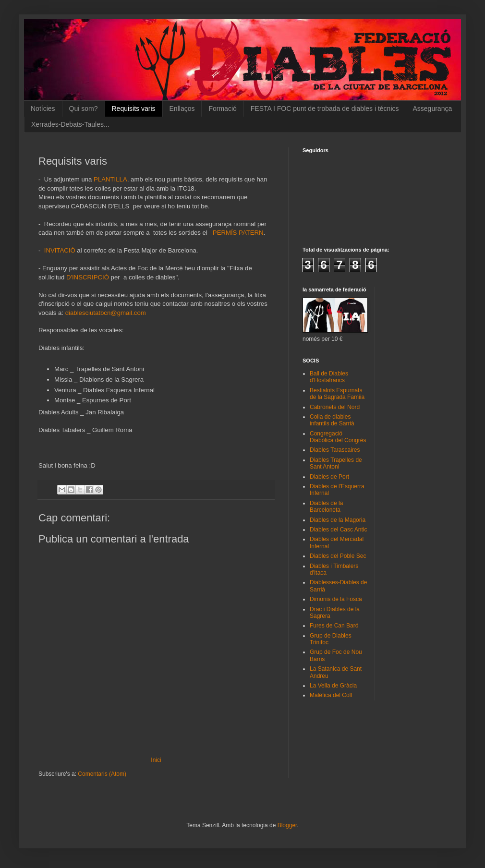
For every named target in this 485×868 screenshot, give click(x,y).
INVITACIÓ (59, 250)
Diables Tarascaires (335, 450)
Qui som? (84, 108)
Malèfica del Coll (331, 695)
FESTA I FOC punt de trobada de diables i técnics (325, 108)
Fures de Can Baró (334, 626)
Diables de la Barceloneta (326, 506)
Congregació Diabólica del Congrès (338, 437)
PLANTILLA (110, 179)
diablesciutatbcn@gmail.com (106, 313)
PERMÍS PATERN (238, 233)
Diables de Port (329, 477)
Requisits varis (134, 108)
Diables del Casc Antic (338, 530)
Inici (156, 760)
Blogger (287, 825)
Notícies (43, 108)
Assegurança (433, 108)
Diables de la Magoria (338, 520)
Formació (222, 108)
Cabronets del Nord (335, 407)
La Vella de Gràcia (333, 686)
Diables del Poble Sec (338, 556)
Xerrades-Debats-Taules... (70, 124)
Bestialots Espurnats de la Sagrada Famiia (337, 394)
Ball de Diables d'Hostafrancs (329, 377)
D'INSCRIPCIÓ (88, 277)
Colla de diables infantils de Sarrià (332, 420)
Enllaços (182, 108)
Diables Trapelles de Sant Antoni (336, 463)
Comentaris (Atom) (102, 774)
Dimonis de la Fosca (336, 599)
